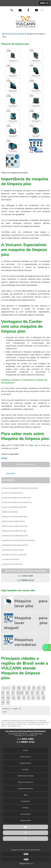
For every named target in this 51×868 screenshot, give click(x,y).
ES (24, 688)
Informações (8, 480)
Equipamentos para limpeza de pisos (15, 545)
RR (43, 698)
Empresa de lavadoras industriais (15, 517)
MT (14, 698)
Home (25, 750)
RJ (14, 688)
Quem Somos (25, 757)
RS (44, 688)
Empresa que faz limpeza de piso (13, 521)
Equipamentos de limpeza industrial (15, 536)
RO (38, 698)
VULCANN (10, 473)
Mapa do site (26, 820)
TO (8, 703)
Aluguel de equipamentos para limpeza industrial (20, 488)
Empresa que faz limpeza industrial (15, 526)
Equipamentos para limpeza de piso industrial (19, 540)
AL (42, 693)
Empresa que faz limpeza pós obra (14, 531)
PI (28, 698)
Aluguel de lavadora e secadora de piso (17, 502)
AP (3, 698)
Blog (26, 795)
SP (29, 688)
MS (19, 698)
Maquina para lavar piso (31, 603)
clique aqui (33, 445)
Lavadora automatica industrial (14, 555)
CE (13, 693)
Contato (26, 808)
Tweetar (4, 458)
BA (8, 693)
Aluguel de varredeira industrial (14, 507)
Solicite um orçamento (25, 464)
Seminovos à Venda (25, 776)
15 (25, 576)
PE (3, 693)
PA (32, 693)
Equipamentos (26, 763)
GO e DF (20, 693)
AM (27, 693)
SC (39, 688)
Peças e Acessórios (26, 782)
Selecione (6, 688)
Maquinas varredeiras (25, 642)
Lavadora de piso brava (11, 559)
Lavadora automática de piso (13, 550)
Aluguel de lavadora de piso (12, 493)
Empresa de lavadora (10, 512)
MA (8, 698)
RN (33, 698)
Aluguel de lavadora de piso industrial (16, 498)
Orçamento (25, 801)
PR (34, 688)
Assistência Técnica (26, 789)
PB (24, 698)
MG (19, 688)
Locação (26, 769)
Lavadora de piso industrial (12, 564)
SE (3, 703)
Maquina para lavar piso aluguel (26, 623)
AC (37, 693)
